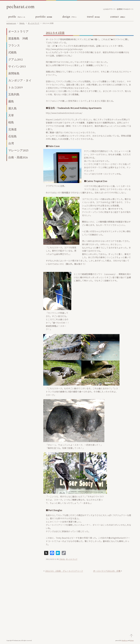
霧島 (11, 102)
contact (118, 17)
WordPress (125, 641)
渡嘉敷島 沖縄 (18, 39)
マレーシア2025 (18, 151)
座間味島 (14, 74)
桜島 (11, 123)
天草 (11, 116)
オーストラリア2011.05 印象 (107, 572)
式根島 (12, 53)
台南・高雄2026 (18, 158)
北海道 (12, 130)
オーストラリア (72, 560)
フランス (14, 46)
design (69, 17)
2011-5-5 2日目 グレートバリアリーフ (64, 572)
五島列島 (14, 95)
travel (93, 17)
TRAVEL (62, 560)
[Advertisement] (88, 600)
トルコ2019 (15, 88)
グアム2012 (15, 60)
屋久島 (12, 109)
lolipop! (132, 641)
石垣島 (12, 137)
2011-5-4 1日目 (55, 33)
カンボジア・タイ (20, 81)
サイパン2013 (17, 67)
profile (17, 17)
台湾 (11, 144)
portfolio (44, 17)
